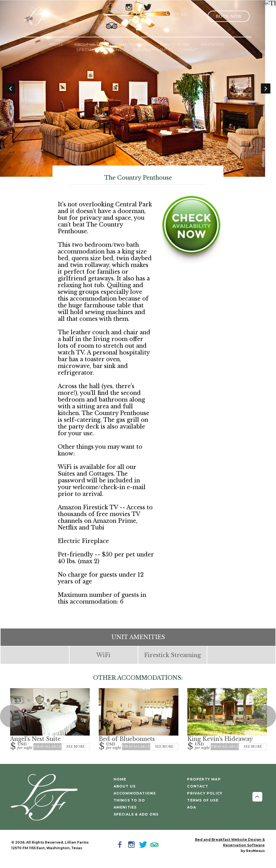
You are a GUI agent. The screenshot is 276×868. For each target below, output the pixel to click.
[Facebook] (121, 853)
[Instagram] (132, 853)
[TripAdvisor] (112, 25)
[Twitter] (144, 853)
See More (76, 754)
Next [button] (266, 92)
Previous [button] (10, 92)
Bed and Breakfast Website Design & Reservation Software (230, 850)
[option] (138, 92)
